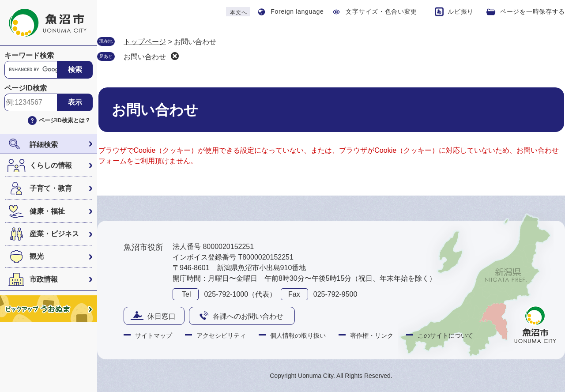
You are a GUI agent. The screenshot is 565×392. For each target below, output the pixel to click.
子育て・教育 (51, 188)
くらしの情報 (51, 165)
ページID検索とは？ (65, 120)
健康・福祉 (47, 211)
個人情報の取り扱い (298, 335)
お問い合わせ (145, 57)
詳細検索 (44, 145)
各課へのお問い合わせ (248, 316)
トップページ (145, 42)
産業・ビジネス (54, 234)
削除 (175, 56)
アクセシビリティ (221, 335)
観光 (37, 256)
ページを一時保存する (533, 11)
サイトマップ (154, 335)
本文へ (238, 12)
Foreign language (297, 11)
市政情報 (44, 279)
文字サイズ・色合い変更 (381, 11)
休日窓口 (162, 316)
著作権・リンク (372, 335)
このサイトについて (445, 335)
